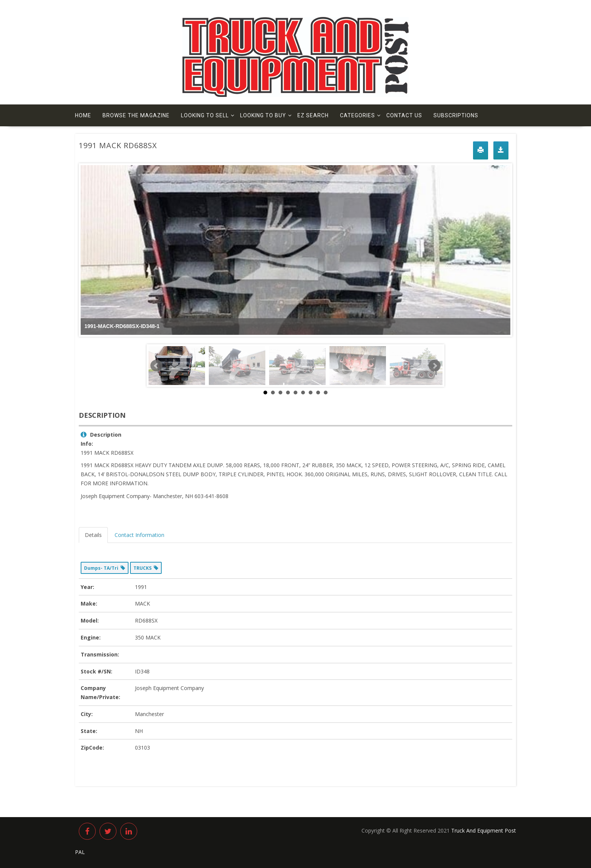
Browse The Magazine (136, 115)
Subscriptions (456, 115)
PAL (80, 852)
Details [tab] (93, 535)
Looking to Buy (263, 115)
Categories (358, 115)
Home (83, 115)
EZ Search (313, 115)
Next (435, 366)
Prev (156, 366)
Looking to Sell (205, 115)
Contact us (404, 115)
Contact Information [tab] (139, 535)
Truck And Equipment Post (484, 830)
